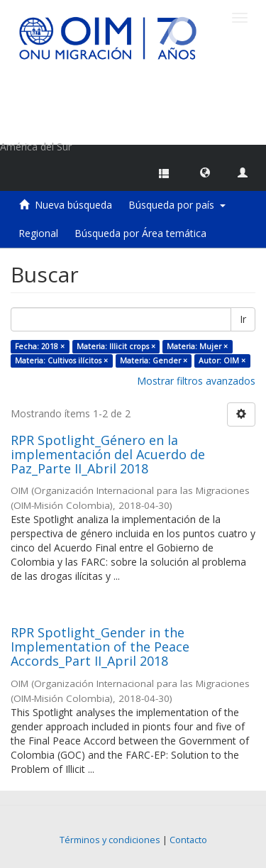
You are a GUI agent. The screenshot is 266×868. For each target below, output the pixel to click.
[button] (205, 172)
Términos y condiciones (110, 840)
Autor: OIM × (222, 361)
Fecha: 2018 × (40, 346)
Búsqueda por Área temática (140, 233)
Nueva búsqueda (73, 205)
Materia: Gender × (154, 361)
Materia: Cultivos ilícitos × (61, 361)
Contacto (188, 840)
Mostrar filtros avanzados (196, 381)
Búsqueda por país (177, 205)
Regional (38, 233)
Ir (243, 319)
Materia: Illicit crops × (116, 346)
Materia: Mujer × (197, 346)
